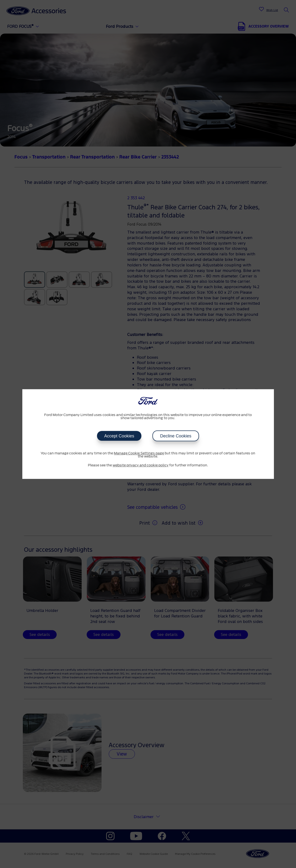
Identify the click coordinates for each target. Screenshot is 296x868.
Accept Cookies (119, 436)
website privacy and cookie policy (141, 465)
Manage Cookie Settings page (139, 453)
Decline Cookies (176, 436)
